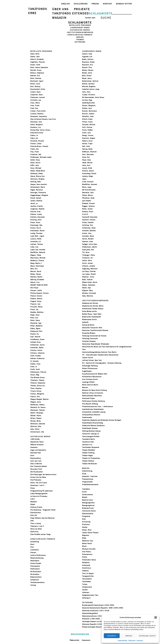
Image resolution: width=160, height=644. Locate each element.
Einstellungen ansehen (147, 636)
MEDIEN (80, 37)
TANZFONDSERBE (38, 11)
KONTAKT (108, 4)
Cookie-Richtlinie (123, 640)
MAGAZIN (59, 18)
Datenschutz (132, 640)
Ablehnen (129, 636)
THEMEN (80, 40)
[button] (156, 617)
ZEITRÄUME (80, 42)
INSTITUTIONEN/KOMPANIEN (80, 32)
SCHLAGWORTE (101, 13)
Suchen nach (90, 18)
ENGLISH (66, 4)
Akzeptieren (112, 636)
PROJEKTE (82, 9)
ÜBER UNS (60, 9)
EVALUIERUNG (81, 4)
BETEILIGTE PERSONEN (80, 25)
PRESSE (95, 4)
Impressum (140, 640)
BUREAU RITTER (124, 4)
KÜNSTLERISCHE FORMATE (80, 35)
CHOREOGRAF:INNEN (80, 28)
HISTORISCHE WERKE (80, 30)
